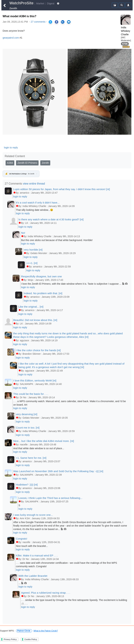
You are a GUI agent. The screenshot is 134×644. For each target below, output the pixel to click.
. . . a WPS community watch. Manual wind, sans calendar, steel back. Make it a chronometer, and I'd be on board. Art (70, 403)
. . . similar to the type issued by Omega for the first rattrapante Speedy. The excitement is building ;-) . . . (74, 602)
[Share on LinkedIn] (63, 22)
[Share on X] (50, 22)
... (23, 583)
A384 (10, 163)
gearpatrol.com (11, 38)
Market (40, 3)
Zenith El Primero (27, 163)
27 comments (38, 22)
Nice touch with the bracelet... (32, 546)
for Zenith (21, 174)
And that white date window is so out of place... (39, 448)
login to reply (11, 148)
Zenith (45, 163)
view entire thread (34, 184)
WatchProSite (21, 3)
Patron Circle (24, 631)
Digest (51, 3)
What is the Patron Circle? (46, 631)
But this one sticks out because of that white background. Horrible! (57, 240)
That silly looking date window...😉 (34, 210)
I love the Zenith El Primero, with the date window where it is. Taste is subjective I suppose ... (74, 284)
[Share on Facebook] (57, 22)
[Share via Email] (69, 22)
